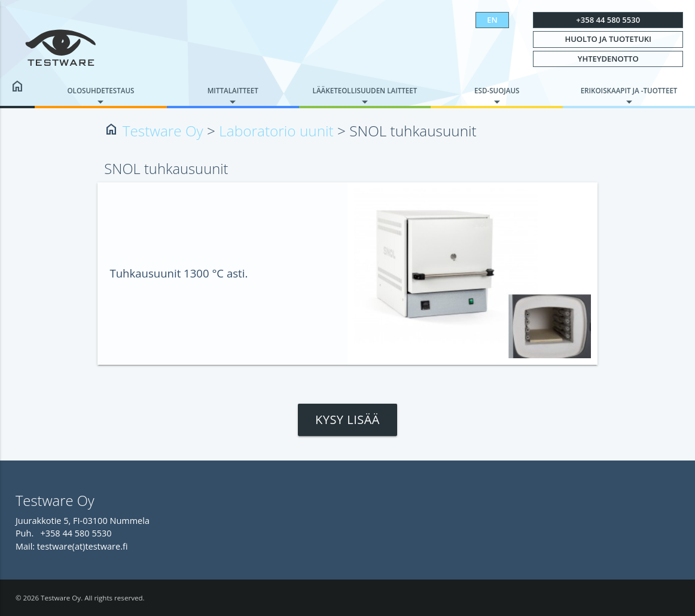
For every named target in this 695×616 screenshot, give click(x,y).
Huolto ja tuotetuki (608, 39)
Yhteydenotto (608, 59)
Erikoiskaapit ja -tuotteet (629, 91)
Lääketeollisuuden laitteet (365, 91)
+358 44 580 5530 (608, 20)
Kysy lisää (347, 420)
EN (492, 20)
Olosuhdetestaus (100, 91)
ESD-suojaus (497, 91)
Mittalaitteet (233, 91)
